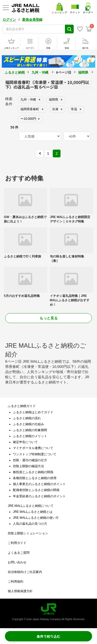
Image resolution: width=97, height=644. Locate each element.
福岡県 (83, 72)
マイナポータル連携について (33, 448)
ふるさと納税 (15, 72)
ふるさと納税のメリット (30, 436)
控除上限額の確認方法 (28, 466)
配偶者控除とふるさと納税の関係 (36, 490)
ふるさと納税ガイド (22, 406)
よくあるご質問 (19, 553)
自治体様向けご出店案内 (25, 572)
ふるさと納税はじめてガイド (33, 412)
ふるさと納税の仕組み (28, 424)
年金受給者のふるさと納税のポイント (39, 496)
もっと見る (49, 318)
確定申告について (25, 442)
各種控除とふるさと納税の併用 (35, 478)
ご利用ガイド (17, 543)
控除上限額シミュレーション (28, 533)
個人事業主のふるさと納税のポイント (39, 484)
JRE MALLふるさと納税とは (33, 512)
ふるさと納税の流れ (27, 418)
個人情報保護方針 (20, 591)
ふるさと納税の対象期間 (30, 430)
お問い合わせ (17, 562)
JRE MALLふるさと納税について (31, 506)
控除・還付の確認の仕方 (30, 460)
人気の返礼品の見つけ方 (30, 524)
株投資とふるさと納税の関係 (33, 472)
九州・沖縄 (40, 72)
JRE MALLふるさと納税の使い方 (36, 518)
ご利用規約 (16, 582)
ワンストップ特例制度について (35, 454)
